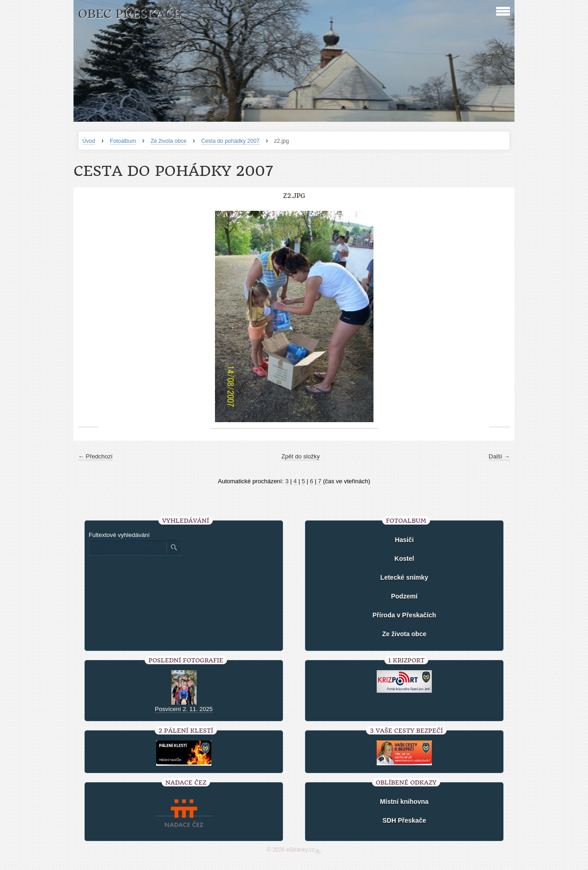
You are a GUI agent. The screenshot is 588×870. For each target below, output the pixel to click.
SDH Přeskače (404, 820)
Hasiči (404, 540)
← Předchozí (95, 456)
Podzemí (404, 596)
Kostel (404, 559)
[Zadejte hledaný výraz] (127, 548)
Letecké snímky (404, 577)
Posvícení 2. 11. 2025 (184, 709)
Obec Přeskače (129, 14)
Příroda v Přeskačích (404, 615)
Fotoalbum (123, 141)
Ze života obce (169, 141)
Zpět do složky (301, 456)
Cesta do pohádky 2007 (230, 141)
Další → (499, 456)
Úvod (89, 141)
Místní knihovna (404, 802)
